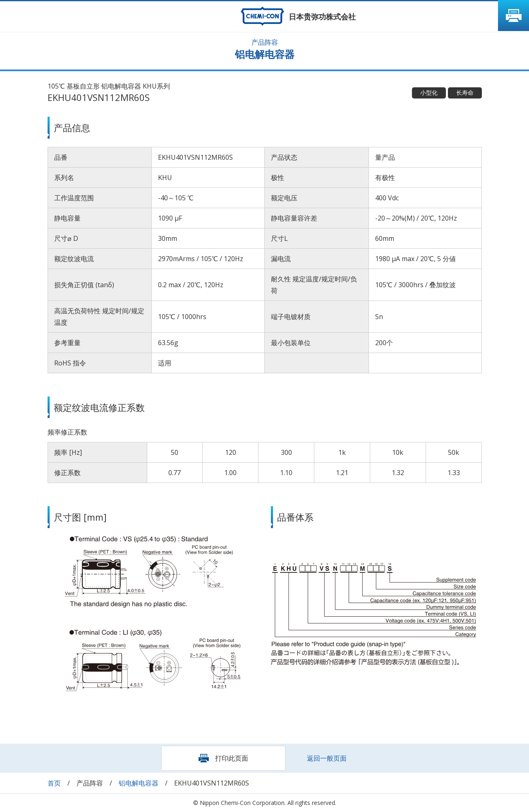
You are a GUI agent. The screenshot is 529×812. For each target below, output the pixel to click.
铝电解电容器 (139, 783)
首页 (54, 783)
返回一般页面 (327, 758)
